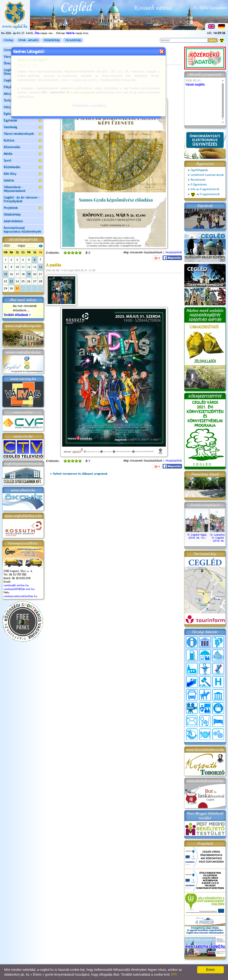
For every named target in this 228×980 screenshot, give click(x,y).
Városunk (23, 57)
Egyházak (23, 121)
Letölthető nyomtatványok (207, 175)
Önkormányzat (23, 64)
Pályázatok (12, 87)
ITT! (174, 974)
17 (17, 274)
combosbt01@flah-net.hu (19, 589)
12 (29, 267)
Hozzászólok (174, 252)
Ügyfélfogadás (199, 170)
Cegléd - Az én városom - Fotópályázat (22, 199)
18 (23, 274)
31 (17, 288)
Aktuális (23, 94)
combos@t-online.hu (16, 585)
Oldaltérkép (52, 40)
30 (11, 288)
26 (29, 281)
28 (41, 281)
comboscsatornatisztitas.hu (20, 596)
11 (23, 267)
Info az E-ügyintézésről (205, 189)
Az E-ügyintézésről (205, 194)
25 (23, 281)
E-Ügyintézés (199, 185)
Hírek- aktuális (28, 40)
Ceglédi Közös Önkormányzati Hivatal (23, 72)
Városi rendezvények (23, 134)
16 (11, 274)
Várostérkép (73, 40)
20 (35, 274)
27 (35, 281)
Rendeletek (198, 180)
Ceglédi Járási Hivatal (19, 80)
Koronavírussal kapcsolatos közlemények (22, 230)
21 (41, 274)
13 (35, 267)
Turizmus (23, 101)
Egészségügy (23, 114)
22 (6, 281)
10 (17, 267)
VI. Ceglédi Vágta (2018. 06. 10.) (197, 535)
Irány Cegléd (13, 107)
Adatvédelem (13, 221)
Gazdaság (23, 127)
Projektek (23, 208)
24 (17, 281)
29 (6, 288)
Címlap (8, 40)
